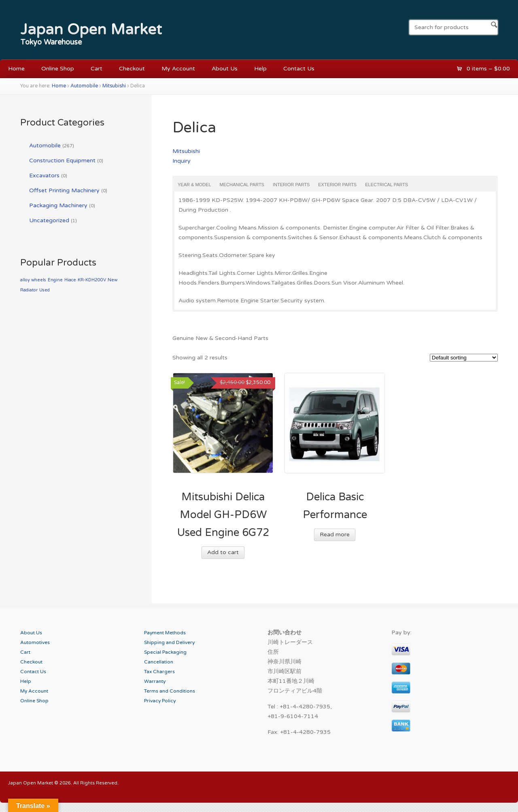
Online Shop (58, 69)
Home (16, 69)
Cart (97, 69)
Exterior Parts (337, 185)
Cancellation (159, 662)
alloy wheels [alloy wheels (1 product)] (33, 280)
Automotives (35, 642)
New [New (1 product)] (113, 280)
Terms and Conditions (170, 691)
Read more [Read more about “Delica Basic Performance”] (335, 535)
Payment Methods (165, 633)
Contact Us (299, 69)
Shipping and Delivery (169, 642)
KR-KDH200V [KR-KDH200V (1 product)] (92, 280)
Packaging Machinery (58, 205)
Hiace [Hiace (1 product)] (70, 280)
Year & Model (194, 185)
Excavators (44, 175)
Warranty (155, 681)
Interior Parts (291, 185)
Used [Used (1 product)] (45, 290)
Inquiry (182, 161)
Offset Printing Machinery (64, 190)
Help (260, 69)
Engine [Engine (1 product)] (55, 280)
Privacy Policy (160, 701)
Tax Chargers (159, 672)
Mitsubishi (114, 86)
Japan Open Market (91, 30)
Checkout (132, 69)
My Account (178, 69)
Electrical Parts (386, 185)
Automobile (84, 86)
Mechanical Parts (242, 185)
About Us (225, 69)
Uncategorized (49, 220)
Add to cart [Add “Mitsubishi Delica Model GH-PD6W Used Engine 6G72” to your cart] (223, 552)
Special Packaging (165, 652)
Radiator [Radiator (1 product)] (29, 290)
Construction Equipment (62, 160)
